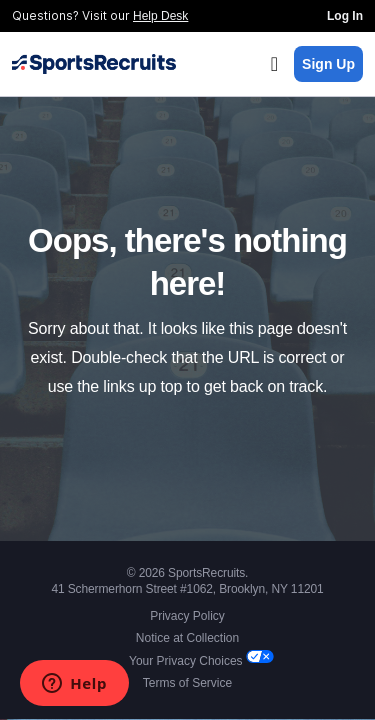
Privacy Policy (187, 616)
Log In (345, 16)
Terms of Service (187, 683)
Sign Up (328, 64)
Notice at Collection (187, 638)
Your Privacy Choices (187, 661)
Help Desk (160, 16)
